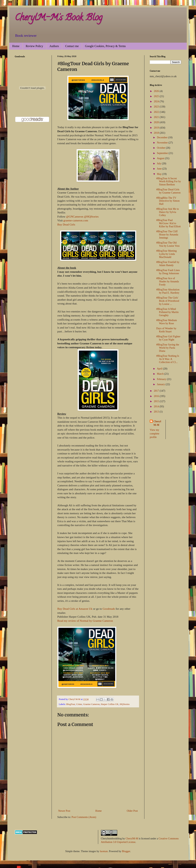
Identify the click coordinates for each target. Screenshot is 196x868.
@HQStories (91, 216)
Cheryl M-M (157, 423)
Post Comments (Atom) (84, 817)
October (161, 148)
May (159, 174)
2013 (157, 412)
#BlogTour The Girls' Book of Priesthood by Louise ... (168, 301)
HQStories (125, 704)
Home (16, 46)
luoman (104, 851)
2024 (157, 101)
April (160, 369)
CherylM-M (132, 839)
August (161, 158)
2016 (157, 396)
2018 (157, 133)
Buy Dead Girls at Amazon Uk (75, 609)
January (161, 384)
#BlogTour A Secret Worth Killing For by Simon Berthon (169, 182)
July (159, 164)
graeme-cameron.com (76, 220)
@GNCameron (75, 216)
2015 (157, 401)
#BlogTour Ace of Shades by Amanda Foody (168, 281)
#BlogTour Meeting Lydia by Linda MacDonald (167, 254)
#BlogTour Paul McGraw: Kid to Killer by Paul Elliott (168, 223)
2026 (157, 91)
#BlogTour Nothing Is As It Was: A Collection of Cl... (168, 359)
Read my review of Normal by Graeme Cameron (85, 621)
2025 (157, 96)
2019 (157, 128)
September (163, 153)
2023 (157, 107)
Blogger (126, 851)
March (160, 374)
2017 (157, 391)
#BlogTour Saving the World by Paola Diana (168, 348)
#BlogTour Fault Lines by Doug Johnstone (168, 272)
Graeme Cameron (91, 704)
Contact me (72, 46)
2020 (157, 122)
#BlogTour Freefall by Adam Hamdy (168, 264)
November (163, 143)
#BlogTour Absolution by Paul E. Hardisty (168, 291)
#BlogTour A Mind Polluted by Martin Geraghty (167, 312)
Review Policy (34, 46)
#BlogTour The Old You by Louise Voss (168, 244)
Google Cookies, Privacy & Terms (105, 46)
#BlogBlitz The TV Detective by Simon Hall (168, 201)
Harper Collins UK (110, 704)
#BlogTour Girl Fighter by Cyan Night (168, 338)
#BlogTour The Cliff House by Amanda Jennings (167, 235)
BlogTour (71, 704)
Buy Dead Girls (66, 224)
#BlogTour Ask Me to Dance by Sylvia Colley (168, 212)
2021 (157, 117)
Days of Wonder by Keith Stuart (166, 330)
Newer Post (64, 811)
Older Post (132, 811)
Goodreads (109, 609)
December (162, 137)
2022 (157, 112)
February (162, 379)
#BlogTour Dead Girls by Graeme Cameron (168, 191)
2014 (157, 406)
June (159, 169)
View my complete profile (154, 434)
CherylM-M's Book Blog (59, 18)
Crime (79, 704)
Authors (54, 46)
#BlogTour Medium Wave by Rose (167, 322)
